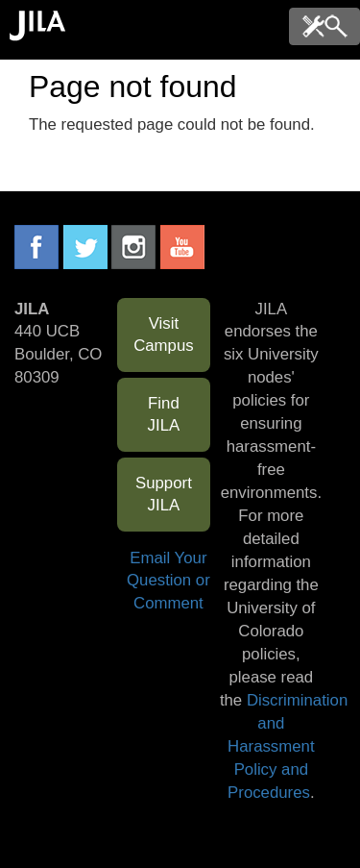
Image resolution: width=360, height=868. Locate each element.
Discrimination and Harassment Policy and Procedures (288, 746)
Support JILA (164, 495)
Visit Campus (164, 335)
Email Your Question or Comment (168, 581)
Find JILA (164, 415)
